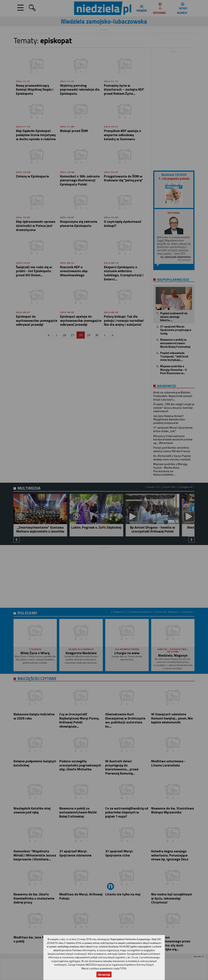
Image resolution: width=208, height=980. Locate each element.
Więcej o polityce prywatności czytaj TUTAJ (104, 968)
